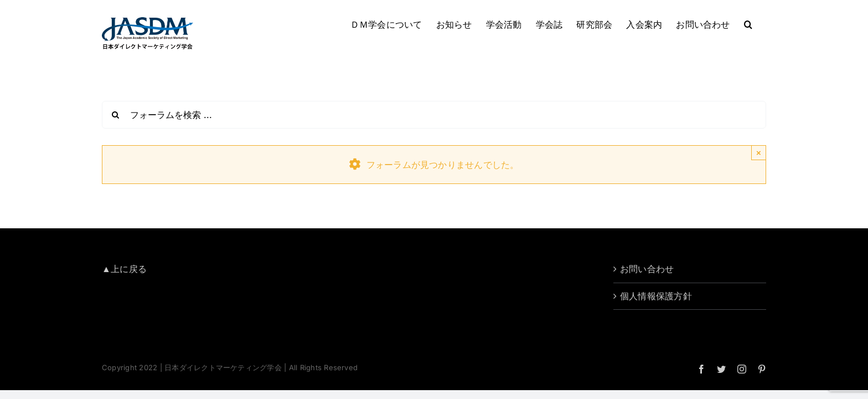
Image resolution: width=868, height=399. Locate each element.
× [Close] (759, 153)
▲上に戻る (124, 269)
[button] (762, 23)
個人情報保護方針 (656, 296)
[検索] (116, 115)
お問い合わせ (647, 269)
